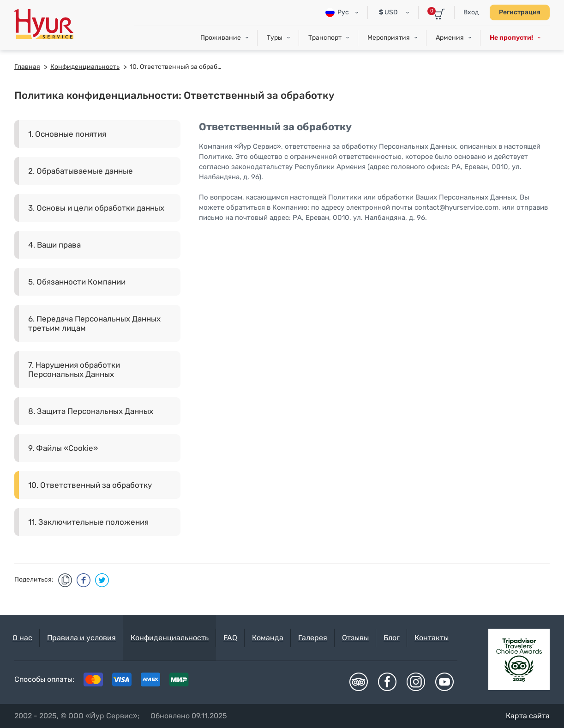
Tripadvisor (359, 682)
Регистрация (520, 12)
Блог (392, 638)
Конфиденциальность (170, 638)
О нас (22, 638)
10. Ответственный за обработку (90, 485)
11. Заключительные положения (88, 522)
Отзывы (355, 638)
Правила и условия (81, 638)
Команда (268, 638)
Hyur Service (44, 24)
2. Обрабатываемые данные (81, 171)
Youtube (444, 682)
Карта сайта (528, 716)
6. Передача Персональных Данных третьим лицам (94, 323)
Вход (471, 12)
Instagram (416, 682)
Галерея (313, 638)
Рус (337, 12)
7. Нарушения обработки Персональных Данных (74, 370)
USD (388, 12)
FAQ (230, 638)
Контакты (432, 638)
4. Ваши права (54, 245)
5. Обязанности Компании (77, 282)
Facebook (387, 682)
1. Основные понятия (67, 134)
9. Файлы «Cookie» (63, 448)
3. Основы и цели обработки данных (96, 208)
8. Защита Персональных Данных (91, 411)
